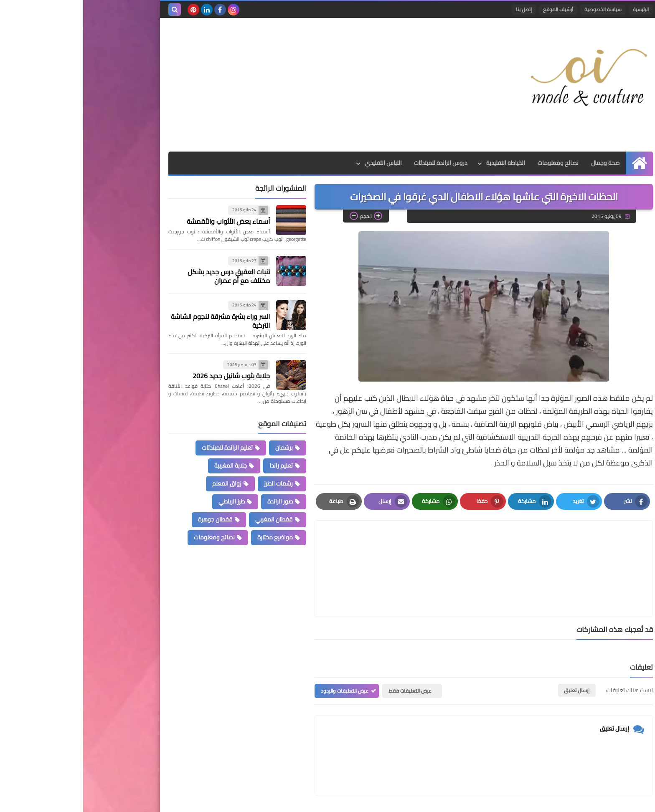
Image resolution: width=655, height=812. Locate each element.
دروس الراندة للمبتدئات (358, 163)
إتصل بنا (441, 9)
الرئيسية (558, 9)
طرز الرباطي (149, 501)
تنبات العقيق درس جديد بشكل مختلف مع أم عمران (146, 276)
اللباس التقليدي (300, 163)
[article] (320, 549)
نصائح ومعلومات (475, 163)
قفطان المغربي (191, 519)
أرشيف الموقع (475, 9)
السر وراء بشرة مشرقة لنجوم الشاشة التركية (137, 321)
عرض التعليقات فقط (327, 651)
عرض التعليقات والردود (261, 651)
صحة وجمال (522, 163)
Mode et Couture (468, 801)
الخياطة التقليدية (423, 163)
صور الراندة (197, 501)
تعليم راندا (198, 465)
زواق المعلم (144, 483)
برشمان (201, 448)
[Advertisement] (237, 85)
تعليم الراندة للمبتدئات (144, 448)
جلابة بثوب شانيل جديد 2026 (148, 376)
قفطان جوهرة (132, 519)
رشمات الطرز (195, 483)
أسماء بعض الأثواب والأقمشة (145, 221)
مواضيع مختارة (192, 537)
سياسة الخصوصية (520, 9)
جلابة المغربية (147, 465)
